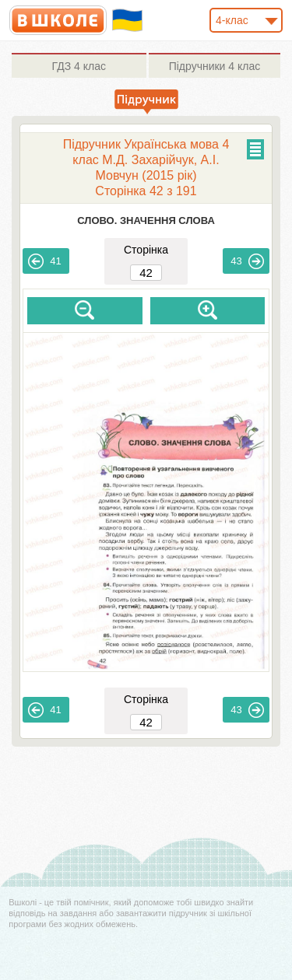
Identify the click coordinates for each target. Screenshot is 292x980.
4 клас (79, 66)
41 (44, 261)
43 (247, 261)
